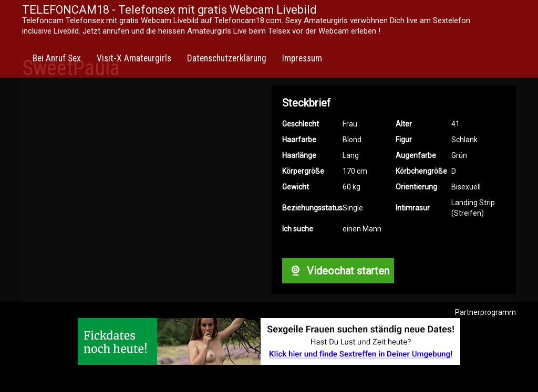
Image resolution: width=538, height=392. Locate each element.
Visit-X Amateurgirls (134, 58)
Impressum (302, 58)
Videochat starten (338, 271)
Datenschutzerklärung (227, 58)
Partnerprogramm (485, 312)
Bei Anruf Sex (57, 58)
